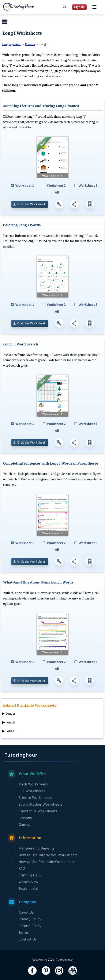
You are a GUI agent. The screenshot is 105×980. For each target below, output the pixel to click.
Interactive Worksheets (38, 811)
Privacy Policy (30, 919)
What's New (28, 882)
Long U (11, 731)
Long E (10, 722)
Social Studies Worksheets (40, 804)
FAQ (22, 868)
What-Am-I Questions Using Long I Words (38, 582)
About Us (26, 912)
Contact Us (27, 939)
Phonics (30, 44)
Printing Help (29, 875)
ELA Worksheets (32, 791)
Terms (24, 933)
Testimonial (28, 889)
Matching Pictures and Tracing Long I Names (41, 106)
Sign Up (80, 7)
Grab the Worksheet (31, 204)
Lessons (25, 818)
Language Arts (11, 44)
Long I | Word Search (21, 344)
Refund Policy (30, 926)
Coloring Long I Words (22, 225)
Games (24, 825)
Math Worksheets (33, 784)
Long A (10, 714)
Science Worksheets (35, 798)
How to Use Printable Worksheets (46, 862)
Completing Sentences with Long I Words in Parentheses (51, 463)
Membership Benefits (36, 848)
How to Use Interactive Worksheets (48, 855)
